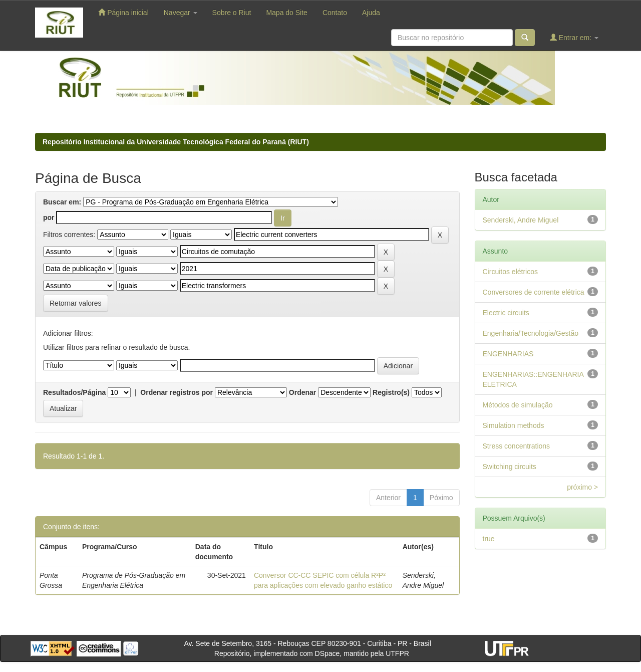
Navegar (181, 13)
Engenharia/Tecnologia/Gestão (531, 333)
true (489, 539)
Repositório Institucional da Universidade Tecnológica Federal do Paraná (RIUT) (176, 142)
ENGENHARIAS (508, 354)
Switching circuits (510, 467)
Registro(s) (391, 392)
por (49, 217)
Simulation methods (514, 425)
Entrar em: (574, 37)
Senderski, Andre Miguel (521, 220)
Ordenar (302, 392)
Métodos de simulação (518, 405)
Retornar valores (76, 303)
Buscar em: (62, 202)
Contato (335, 13)
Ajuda (371, 13)
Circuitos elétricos (510, 272)
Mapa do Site (287, 13)
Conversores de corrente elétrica (534, 292)
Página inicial (123, 12)
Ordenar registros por (177, 392)
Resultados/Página (74, 392)
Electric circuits (506, 313)
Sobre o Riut (232, 13)
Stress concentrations (517, 446)
